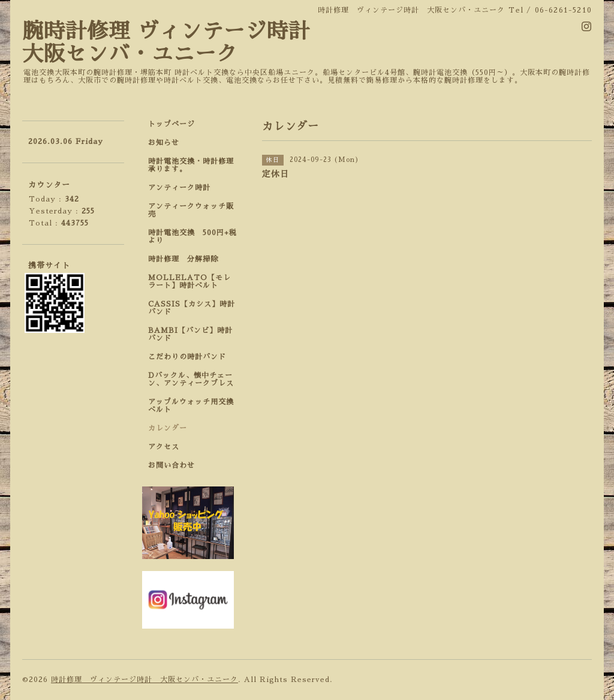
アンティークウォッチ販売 (191, 210)
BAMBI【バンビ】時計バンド (190, 334)
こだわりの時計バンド (191, 357)
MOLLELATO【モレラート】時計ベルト (189, 282)
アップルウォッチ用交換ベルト (191, 406)
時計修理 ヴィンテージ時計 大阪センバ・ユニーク (145, 680)
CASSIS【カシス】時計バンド (192, 308)
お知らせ (164, 143)
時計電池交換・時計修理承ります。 (191, 165)
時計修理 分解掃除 (187, 259)
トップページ (171, 124)
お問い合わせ (171, 465)
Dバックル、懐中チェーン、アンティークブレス (191, 379)
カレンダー (168, 428)
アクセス (164, 447)
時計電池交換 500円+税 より (196, 237)
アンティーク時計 (183, 188)
